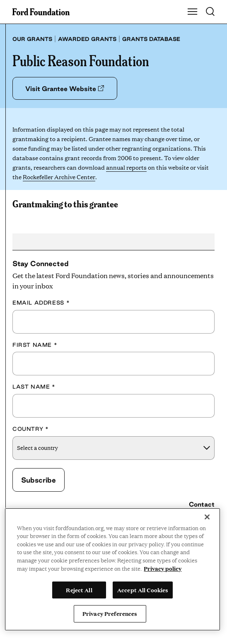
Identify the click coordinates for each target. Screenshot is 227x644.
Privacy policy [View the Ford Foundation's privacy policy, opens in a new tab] (163, 568)
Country (30, 429)
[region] (112, 569)
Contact (202, 504)
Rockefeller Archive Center (59, 177)
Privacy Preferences (110, 613)
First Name (35, 345)
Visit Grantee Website (65, 89)
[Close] (207, 517)
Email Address (41, 303)
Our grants (32, 39)
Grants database (151, 39)
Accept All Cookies (143, 590)
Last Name (34, 387)
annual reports (126, 167)
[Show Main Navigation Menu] (193, 12)
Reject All (79, 590)
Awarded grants (87, 39)
